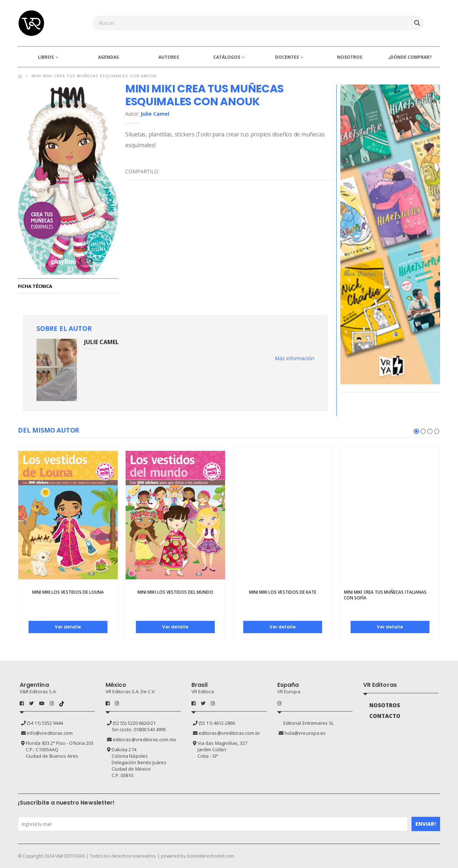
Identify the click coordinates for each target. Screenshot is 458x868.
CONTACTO (385, 716)
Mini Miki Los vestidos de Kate (283, 592)
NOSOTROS (350, 57)
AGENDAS (108, 57)
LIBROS (46, 57)
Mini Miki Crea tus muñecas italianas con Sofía (385, 595)
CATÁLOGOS (227, 57)
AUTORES (169, 57)
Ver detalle (68, 627)
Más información (294, 358)
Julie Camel (155, 114)
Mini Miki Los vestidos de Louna (68, 592)
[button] (416, 431)
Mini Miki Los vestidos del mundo (175, 592)
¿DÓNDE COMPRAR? (410, 57)
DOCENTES (287, 57)
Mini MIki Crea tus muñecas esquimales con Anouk (94, 76)
